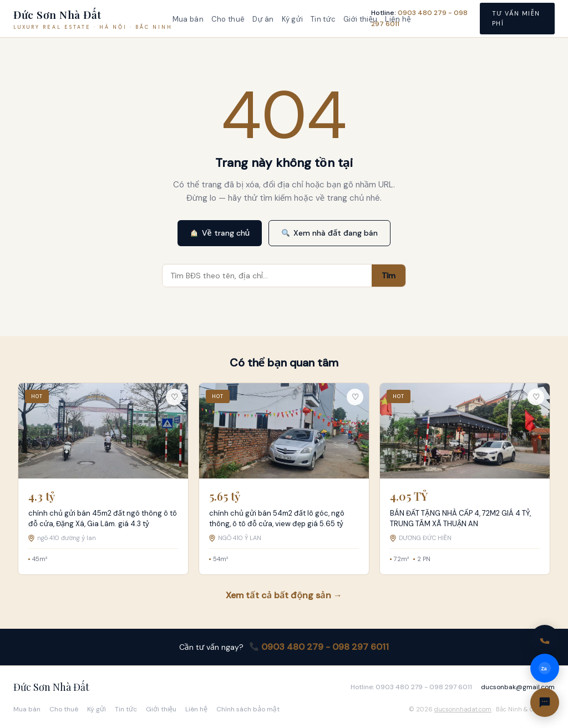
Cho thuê (228, 19)
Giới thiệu (360, 19)
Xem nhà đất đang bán (330, 233)
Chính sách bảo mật (248, 709)
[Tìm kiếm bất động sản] (267, 276)
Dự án (263, 19)
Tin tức (323, 19)
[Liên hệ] (545, 702)
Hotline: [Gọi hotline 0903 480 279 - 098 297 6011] (419, 18)
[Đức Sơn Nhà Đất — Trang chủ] (93, 19)
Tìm (389, 276)
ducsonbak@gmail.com (518, 687)
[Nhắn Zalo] (545, 668)
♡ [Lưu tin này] (174, 397)
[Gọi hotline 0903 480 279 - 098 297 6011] (545, 639)
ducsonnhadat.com (463, 709)
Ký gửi (293, 19)
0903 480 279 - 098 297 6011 (319, 647)
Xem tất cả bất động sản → (284, 595)
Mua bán (188, 19)
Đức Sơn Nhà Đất (51, 687)
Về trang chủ (220, 233)
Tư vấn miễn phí (516, 18)
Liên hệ (196, 709)
